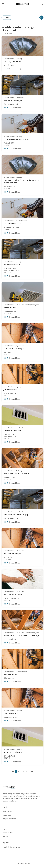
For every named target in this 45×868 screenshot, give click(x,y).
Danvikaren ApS (11, 713)
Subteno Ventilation (13, 752)
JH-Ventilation (10, 390)
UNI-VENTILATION (13, 224)
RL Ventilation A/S (12, 265)
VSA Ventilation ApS (13, 100)
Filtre (7, 18)
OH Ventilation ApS (12, 431)
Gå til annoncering (14, 847)
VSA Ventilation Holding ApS (17, 515)
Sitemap (5, 836)
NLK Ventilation (11, 675)
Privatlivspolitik (8, 833)
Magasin (5, 829)
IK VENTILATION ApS (14, 349)
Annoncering (7, 815)
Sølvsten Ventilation (13, 595)
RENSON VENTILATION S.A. (17, 474)
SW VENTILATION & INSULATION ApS (21, 636)
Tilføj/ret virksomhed (10, 819)
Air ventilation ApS (12, 554)
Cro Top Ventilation (13, 61)
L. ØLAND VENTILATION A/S (17, 139)
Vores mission (7, 812)
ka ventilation (10, 308)
